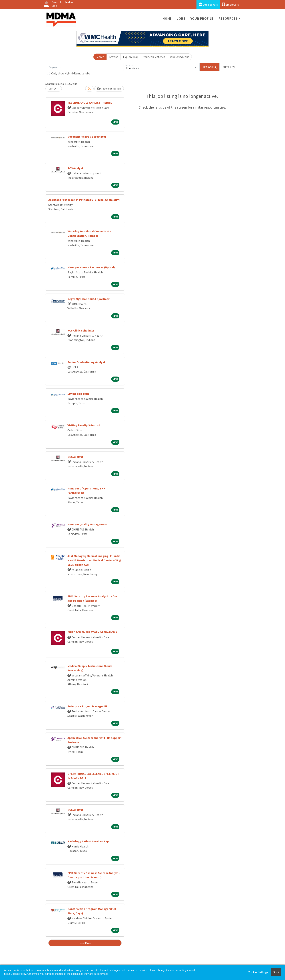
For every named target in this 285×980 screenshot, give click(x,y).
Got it (276, 972)
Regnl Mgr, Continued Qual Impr (88, 299)
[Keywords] (85, 67)
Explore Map (131, 57)
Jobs (181, 18)
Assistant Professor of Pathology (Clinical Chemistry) (84, 200)
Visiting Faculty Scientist (84, 425)
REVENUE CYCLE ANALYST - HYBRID (90, 103)
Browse (114, 57)
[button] (229, 67)
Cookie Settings (258, 972)
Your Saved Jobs (179, 57)
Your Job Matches (154, 57)
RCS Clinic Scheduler (81, 330)
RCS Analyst (75, 168)
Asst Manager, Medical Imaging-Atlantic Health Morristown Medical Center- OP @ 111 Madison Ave (94, 560)
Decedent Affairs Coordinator (87, 137)
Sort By (53, 89)
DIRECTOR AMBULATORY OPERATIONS (92, 632)
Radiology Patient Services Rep (88, 841)
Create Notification (109, 89)
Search (100, 57)
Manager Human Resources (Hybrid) (91, 267)
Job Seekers (208, 4)
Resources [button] (228, 18)
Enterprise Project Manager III (87, 706)
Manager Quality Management (87, 524)
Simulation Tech (78, 394)
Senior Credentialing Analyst (86, 362)
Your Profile (202, 18)
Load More (85, 943)
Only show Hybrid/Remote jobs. (71, 73)
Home (167, 18)
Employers (230, 4)
